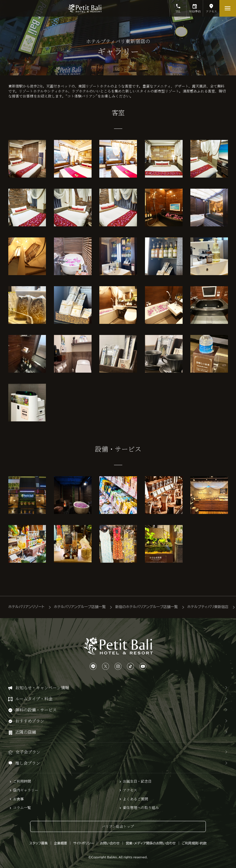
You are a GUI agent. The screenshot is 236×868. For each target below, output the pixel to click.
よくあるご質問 (135, 799)
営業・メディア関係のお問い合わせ (151, 843)
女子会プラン (28, 752)
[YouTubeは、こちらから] (143, 666)
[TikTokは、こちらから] (130, 666)
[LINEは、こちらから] (93, 666)
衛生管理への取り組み (141, 808)
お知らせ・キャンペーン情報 (42, 688)
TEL (178, 7)
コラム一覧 (22, 808)
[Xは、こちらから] (106, 666)
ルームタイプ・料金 (34, 699)
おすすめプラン (30, 721)
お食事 (18, 799)
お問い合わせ (110, 843)
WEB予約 (195, 7)
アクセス (211, 7)
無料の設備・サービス (36, 710)
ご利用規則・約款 (194, 843)
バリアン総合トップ (118, 826)
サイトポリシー (84, 843)
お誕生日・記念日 (137, 781)
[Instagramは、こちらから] (118, 666)
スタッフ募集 (39, 843)
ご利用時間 (22, 781)
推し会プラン (28, 763)
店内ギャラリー (26, 790)
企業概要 (61, 843)
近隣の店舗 (26, 732)
